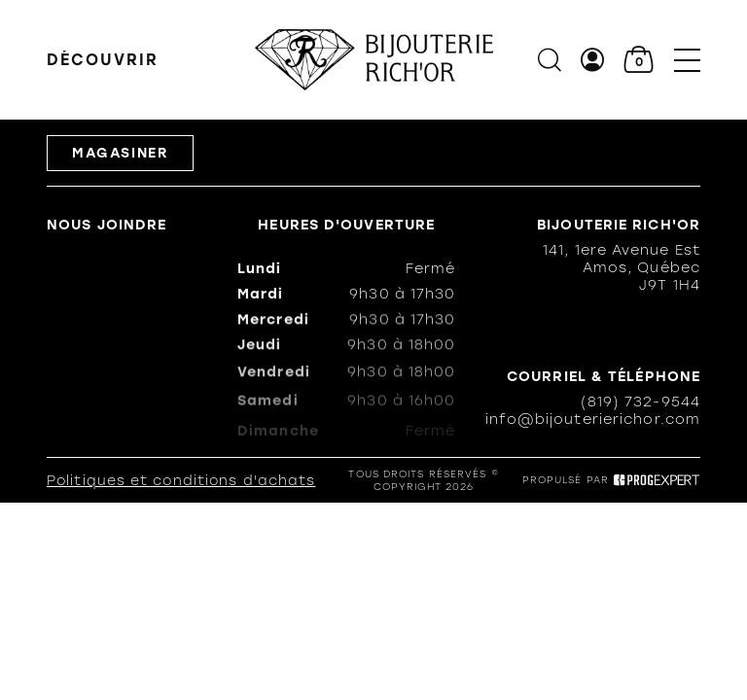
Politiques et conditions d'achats (181, 482)
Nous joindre (107, 226)
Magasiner (120, 154)
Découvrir (103, 60)
